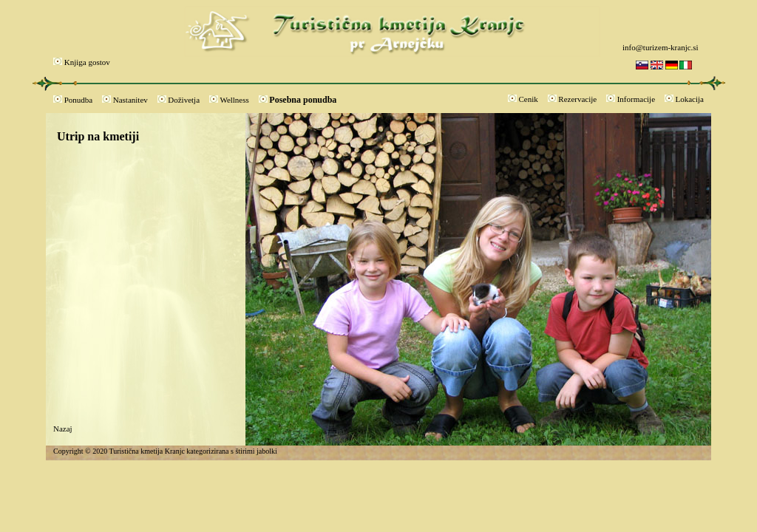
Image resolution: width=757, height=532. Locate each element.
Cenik (529, 99)
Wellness (234, 100)
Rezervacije (577, 99)
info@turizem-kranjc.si (661, 47)
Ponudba (79, 100)
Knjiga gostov (87, 62)
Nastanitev (130, 100)
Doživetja (184, 100)
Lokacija (690, 99)
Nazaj (63, 429)
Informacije (636, 99)
